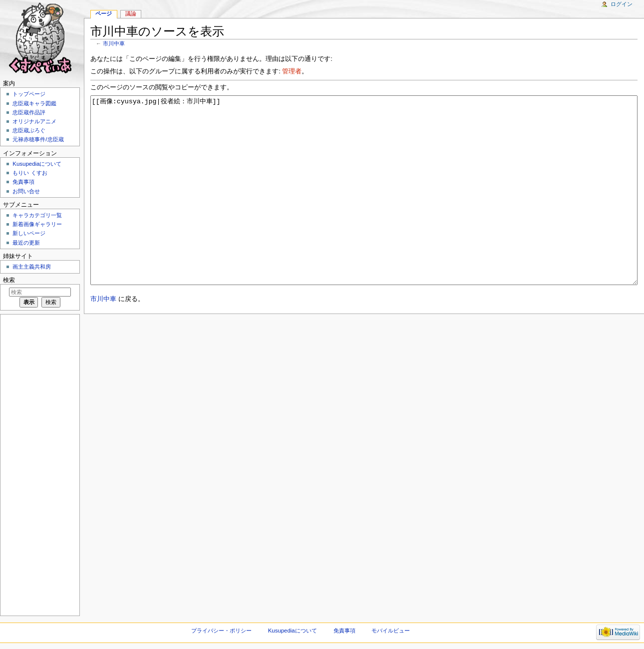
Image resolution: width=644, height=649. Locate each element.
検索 (9, 280)
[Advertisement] (39, 464)
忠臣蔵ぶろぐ (29, 130)
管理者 (292, 71)
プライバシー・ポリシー (221, 631)
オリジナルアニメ (34, 121)
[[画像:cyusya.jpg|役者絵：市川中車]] (364, 209)
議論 (131, 13)
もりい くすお (30, 173)
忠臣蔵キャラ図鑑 (34, 103)
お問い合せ (26, 191)
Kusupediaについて (37, 164)
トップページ (29, 94)
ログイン (622, 4)
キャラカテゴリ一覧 (37, 215)
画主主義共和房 (32, 267)
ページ (104, 13)
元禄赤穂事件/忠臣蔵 (38, 139)
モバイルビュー (391, 631)
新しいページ (29, 233)
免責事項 (23, 182)
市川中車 (114, 43)
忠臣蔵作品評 (29, 112)
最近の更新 (26, 243)
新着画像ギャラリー (37, 224)
